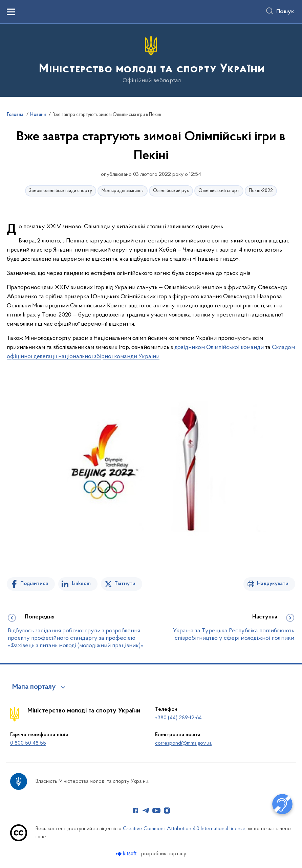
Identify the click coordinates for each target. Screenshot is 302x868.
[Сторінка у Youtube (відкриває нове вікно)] (156, 811)
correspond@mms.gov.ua (183, 743)
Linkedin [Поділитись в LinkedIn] (81, 584)
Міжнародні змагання (123, 191)
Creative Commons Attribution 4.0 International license (184, 829)
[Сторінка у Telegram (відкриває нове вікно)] (146, 811)
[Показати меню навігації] (11, 12)
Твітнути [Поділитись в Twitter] (125, 584)
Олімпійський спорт (219, 191)
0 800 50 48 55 (28, 743)
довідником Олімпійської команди (219, 347)
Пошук (285, 12)
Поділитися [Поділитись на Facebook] (34, 584)
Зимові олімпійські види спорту (61, 191)
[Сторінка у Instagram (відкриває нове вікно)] (167, 811)
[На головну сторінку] (151, 60)
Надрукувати (273, 584)
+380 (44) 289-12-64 (178, 718)
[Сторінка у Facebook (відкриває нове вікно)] (135, 811)
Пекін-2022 (261, 191)
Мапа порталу (34, 687)
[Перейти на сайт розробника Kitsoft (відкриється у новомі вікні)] (127, 854)
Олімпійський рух (171, 191)
